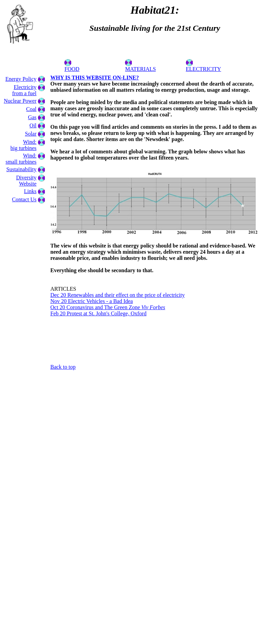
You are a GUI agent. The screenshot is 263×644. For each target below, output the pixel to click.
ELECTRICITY (204, 67)
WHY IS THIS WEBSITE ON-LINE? (95, 78)
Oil (33, 125)
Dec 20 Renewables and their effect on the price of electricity (117, 295)
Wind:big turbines (24, 145)
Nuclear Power (20, 101)
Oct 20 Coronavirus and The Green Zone (108, 307)
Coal (31, 109)
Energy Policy (21, 79)
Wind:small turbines (21, 159)
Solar (31, 134)
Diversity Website (26, 181)
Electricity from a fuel (24, 90)
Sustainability (22, 169)
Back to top (63, 367)
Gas (32, 117)
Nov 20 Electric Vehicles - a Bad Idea (92, 301)
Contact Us (24, 199)
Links (30, 191)
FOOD (72, 67)
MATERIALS (140, 67)
